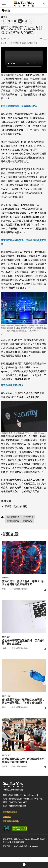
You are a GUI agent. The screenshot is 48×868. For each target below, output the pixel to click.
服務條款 (7, 817)
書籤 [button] (31, 21)
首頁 (4, 17)
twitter (9, 21)
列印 (26, 21)
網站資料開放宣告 (11, 821)
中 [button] (20, 21)
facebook (4, 21)
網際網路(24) (13, 521)
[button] (44, 4)
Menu (4, 4)
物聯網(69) (28, 517)
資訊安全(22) (13, 517)
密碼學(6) (27, 521)
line (14, 21)
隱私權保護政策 (10, 812)
